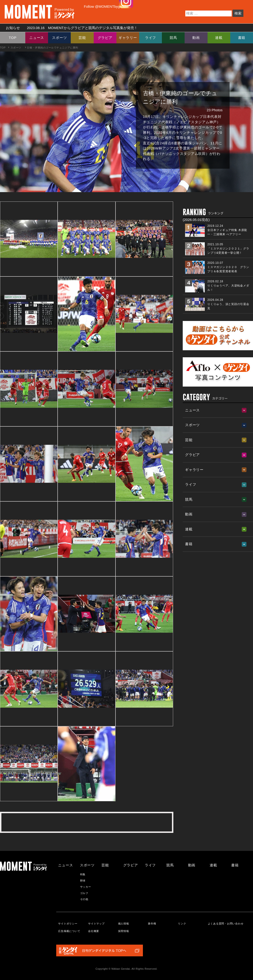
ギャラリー (128, 38)
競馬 (173, 38)
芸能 (82, 38)
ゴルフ (84, 893)
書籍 (242, 38)
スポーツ (59, 38)
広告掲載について (69, 931)
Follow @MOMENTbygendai (106, 6)
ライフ (151, 38)
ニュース (37, 38)
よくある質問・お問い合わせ (226, 924)
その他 (84, 899)
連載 (219, 38)
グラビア (105, 38)
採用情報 (124, 931)
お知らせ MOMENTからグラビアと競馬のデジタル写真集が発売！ (70, 28)
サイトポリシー (68, 924)
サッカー (86, 887)
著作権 (152, 924)
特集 (83, 874)
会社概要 (94, 931)
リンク (182, 924)
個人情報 (124, 924)
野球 (83, 881)
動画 (196, 38)
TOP (13, 38)
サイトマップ (96, 924)
